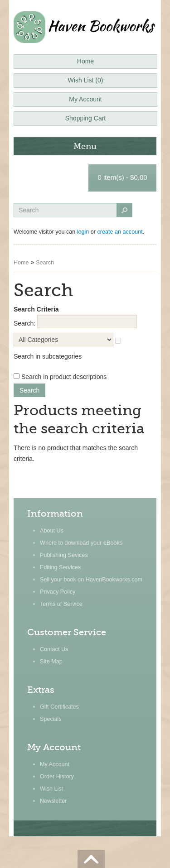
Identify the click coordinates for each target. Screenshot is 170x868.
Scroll (91, 859)
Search (45, 263)
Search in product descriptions (64, 377)
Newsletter (53, 801)
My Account (55, 764)
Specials (51, 719)
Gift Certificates (59, 707)
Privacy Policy (58, 592)
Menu (85, 146)
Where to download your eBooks (81, 543)
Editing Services (60, 567)
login (83, 232)
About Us (52, 531)
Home (21, 263)
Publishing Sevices (64, 555)
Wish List (51, 789)
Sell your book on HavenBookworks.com (91, 580)
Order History (57, 777)
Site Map (51, 662)
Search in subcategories (48, 356)
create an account (120, 232)
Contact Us (54, 649)
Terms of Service (61, 604)
